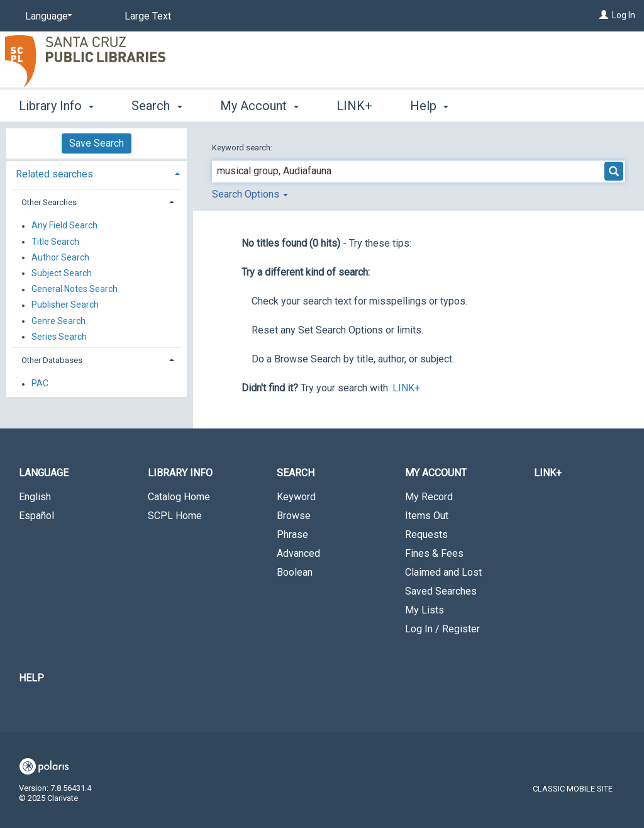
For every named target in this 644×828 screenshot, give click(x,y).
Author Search (60, 257)
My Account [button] (259, 106)
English (35, 497)
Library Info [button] (56, 106)
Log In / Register (442, 629)
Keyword (296, 497)
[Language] (47, 16)
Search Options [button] (250, 194)
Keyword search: (243, 148)
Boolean (295, 572)
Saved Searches (441, 591)
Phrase (292, 534)
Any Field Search (64, 226)
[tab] (97, 173)
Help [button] (429, 106)
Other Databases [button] (52, 360)
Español (36, 516)
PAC (40, 384)
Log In (624, 15)
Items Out (427, 516)
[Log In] (604, 15)
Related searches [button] (54, 174)
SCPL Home (175, 516)
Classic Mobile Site (573, 789)
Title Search (55, 242)
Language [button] (44, 473)
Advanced (298, 553)
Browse (294, 516)
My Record (429, 497)
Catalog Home (179, 497)
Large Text (148, 16)
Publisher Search (65, 305)
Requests (426, 534)
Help (31, 678)
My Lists (425, 610)
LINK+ (354, 106)
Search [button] (157, 106)
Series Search (59, 337)
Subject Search (62, 273)
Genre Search (58, 321)
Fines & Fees (434, 553)
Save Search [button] (97, 143)
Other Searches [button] (49, 202)
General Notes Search (75, 289)
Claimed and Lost (443, 572)
